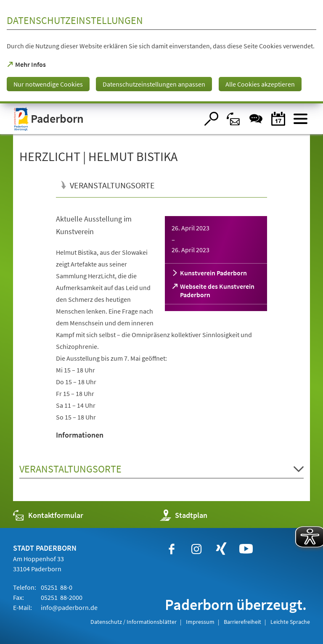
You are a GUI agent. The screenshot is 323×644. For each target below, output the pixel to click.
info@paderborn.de (69, 607)
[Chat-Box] (256, 119)
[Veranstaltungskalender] (278, 119)
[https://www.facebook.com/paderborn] (172, 549)
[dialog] (161, 52)
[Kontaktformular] (234, 119)
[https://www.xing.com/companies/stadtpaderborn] (221, 549)
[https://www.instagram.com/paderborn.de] (196, 549)
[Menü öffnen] (300, 119)
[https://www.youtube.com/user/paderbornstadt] (246, 549)
